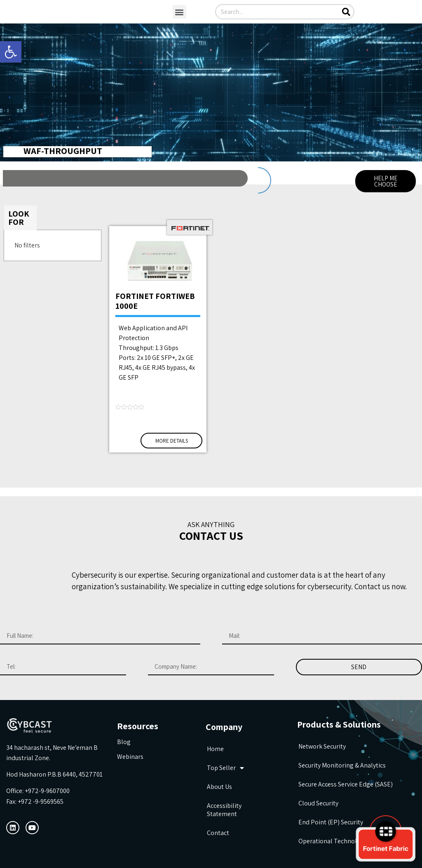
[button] (179, 12)
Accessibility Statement (224, 810)
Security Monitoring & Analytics (342, 765)
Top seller (225, 768)
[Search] (346, 12)
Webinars (130, 757)
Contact (218, 833)
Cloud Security (318, 803)
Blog (124, 742)
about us (219, 787)
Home (215, 749)
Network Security (322, 746)
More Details (172, 441)
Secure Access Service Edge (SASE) (346, 784)
